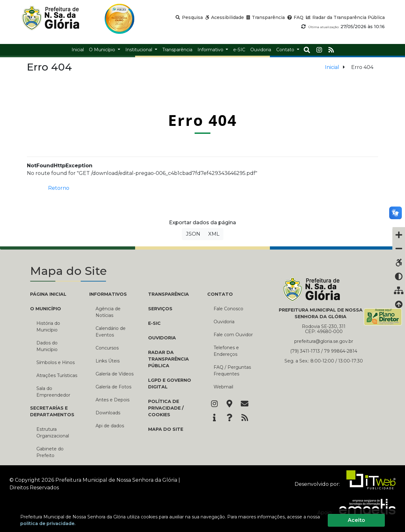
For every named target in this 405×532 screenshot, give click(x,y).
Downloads (108, 413)
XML (214, 234)
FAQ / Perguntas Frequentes (232, 371)
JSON (193, 234)
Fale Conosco (228, 309)
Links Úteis (108, 361)
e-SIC (154, 323)
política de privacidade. (48, 523)
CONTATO (220, 294)
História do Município (48, 327)
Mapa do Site (166, 429)
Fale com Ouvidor (233, 335)
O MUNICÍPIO (46, 309)
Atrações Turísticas (57, 375)
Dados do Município (47, 346)
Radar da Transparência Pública (168, 359)
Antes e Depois (112, 400)
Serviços (160, 309)
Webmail (223, 387)
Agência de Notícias (108, 312)
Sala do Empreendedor (53, 392)
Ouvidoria (162, 338)
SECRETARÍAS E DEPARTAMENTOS (52, 411)
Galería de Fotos (113, 387)
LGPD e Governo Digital (170, 384)
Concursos (107, 348)
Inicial (332, 67)
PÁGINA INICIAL (48, 294)
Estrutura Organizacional (53, 433)
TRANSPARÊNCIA (168, 294)
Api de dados (110, 426)
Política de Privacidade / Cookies (166, 408)
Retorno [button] (59, 188)
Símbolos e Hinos (56, 362)
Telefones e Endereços (226, 351)
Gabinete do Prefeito (50, 452)
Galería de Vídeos (115, 374)
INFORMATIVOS (108, 294)
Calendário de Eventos (111, 332)
